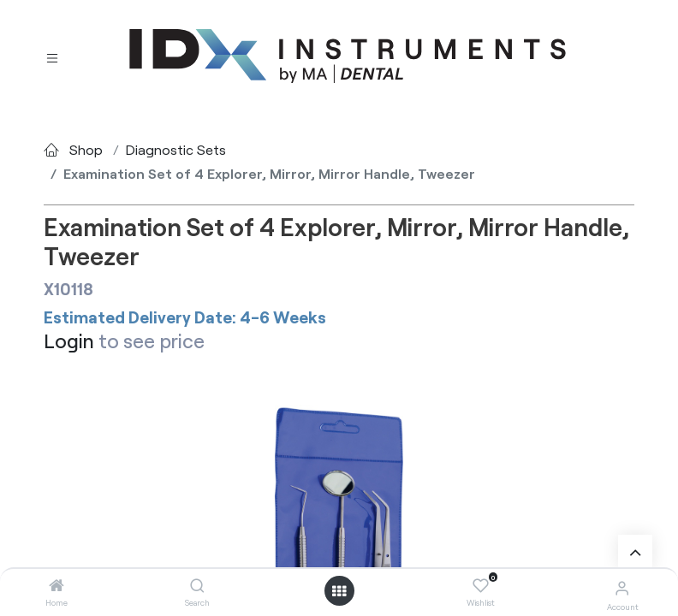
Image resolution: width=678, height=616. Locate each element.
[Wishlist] (481, 586)
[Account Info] (622, 587)
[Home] (56, 586)
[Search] (197, 586)
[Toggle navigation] (52, 57)
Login (69, 341)
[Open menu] (339, 591)
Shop (86, 149)
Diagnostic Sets (176, 149)
